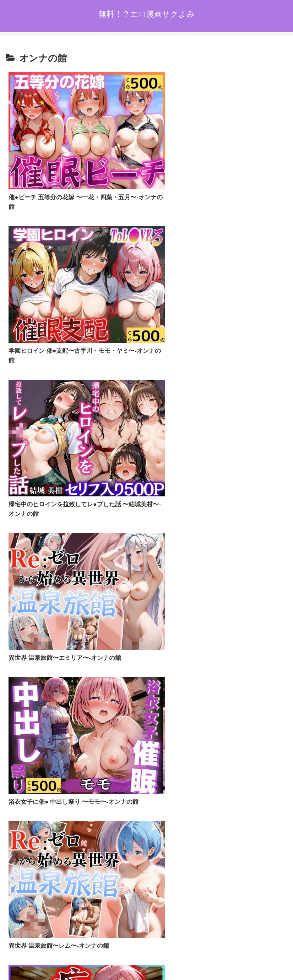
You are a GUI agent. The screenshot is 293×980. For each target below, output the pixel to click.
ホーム (53, 932)
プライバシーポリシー (146, 932)
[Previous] (9, 966)
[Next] (26, 966)
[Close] (40, 972)
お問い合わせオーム (240, 932)
